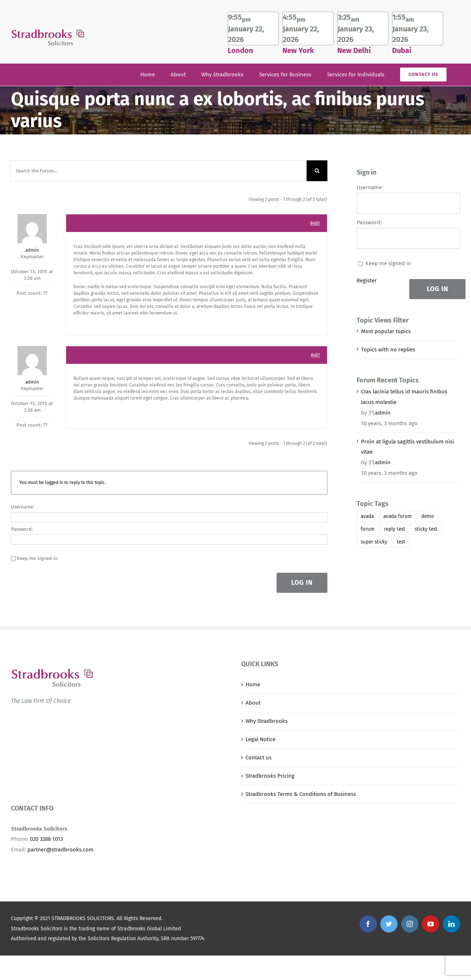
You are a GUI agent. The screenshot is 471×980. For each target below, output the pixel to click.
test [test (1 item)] (401, 542)
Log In (302, 583)
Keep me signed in (37, 558)
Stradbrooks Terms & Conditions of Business (301, 794)
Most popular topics (386, 331)
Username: (22, 507)
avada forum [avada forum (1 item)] (398, 516)
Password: (22, 529)
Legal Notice (261, 739)
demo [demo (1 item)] (428, 516)
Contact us (259, 758)
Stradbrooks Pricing (270, 776)
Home (253, 685)
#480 (315, 223)
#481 (315, 355)
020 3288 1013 (46, 839)
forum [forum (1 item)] (368, 529)
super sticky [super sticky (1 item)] (374, 542)
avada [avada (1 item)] (367, 516)
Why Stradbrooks (267, 721)
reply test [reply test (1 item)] (395, 529)
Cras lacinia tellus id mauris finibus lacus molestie (404, 397)
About (253, 703)
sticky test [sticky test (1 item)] (426, 529)
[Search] (317, 171)
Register (367, 281)
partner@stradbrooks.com (60, 850)
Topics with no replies (388, 350)
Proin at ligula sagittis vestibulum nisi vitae (407, 447)
